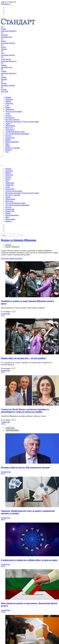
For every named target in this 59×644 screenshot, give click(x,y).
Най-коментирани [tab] (12, 430)
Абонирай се (6, 4)
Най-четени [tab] (10, 428)
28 (6, 472)
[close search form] (2, 165)
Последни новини (8, 258)
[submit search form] (22, 236)
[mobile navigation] (2, 18)
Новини (8, 245)
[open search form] (2, 94)
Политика (19, 258)
